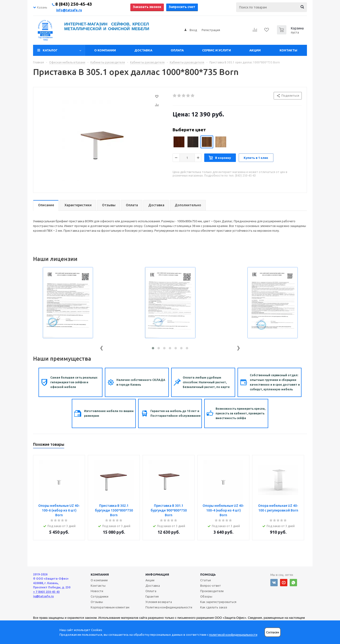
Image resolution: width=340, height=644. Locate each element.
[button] (153, 348)
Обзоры (206, 596)
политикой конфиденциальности (233, 635)
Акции (255, 50)
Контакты (288, 50)
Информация (157, 574)
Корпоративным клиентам (110, 607)
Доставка (143, 50)
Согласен (273, 632)
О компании (105, 50)
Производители (212, 591)
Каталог (50, 50)
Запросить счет (182, 7)
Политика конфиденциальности (169, 607)
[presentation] (102, 347)
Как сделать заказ (214, 607)
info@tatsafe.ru (69, 10)
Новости (97, 591)
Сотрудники (100, 596)
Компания (100, 574)
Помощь (208, 574)
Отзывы (97, 602)
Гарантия (152, 596)
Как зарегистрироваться (218, 602)
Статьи (206, 580)
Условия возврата (159, 602)
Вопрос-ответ (211, 586)
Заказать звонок (147, 7)
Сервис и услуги (217, 50)
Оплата (177, 50)
